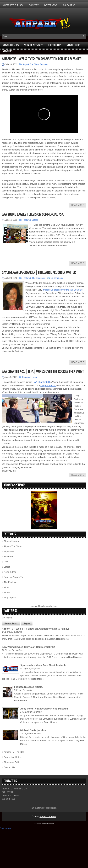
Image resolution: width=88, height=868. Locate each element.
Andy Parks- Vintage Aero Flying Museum (44, 709)
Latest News (51, 5)
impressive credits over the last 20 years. (63, 290)
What (6, 587)
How (6, 562)
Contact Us (69, 5)
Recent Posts (11, 623)
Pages (27, 623)
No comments (57, 278)
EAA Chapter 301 (41, 382)
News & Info (10, 572)
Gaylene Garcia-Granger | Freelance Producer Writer (39, 273)
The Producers (55, 45)
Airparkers (8, 51)
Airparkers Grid (11, 762)
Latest (35, 220)
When (7, 592)
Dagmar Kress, (48, 385)
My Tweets (7, 618)
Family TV (34, 5)
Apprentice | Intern (13, 757)
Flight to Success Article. (28, 687)
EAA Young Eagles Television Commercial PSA (33, 215)
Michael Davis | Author (33, 730)
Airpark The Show (11, 45)
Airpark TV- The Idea (13, 5)
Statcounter (6, 828)
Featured (44, 64)
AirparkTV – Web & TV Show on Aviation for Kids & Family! (42, 59)
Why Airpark (10, 598)
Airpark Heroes (73, 45)
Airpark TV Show (48, 817)
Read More (78, 205)
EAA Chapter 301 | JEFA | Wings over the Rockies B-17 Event (43, 372)
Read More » (63, 639)
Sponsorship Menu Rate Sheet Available (43, 665)
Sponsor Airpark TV (33, 45)
